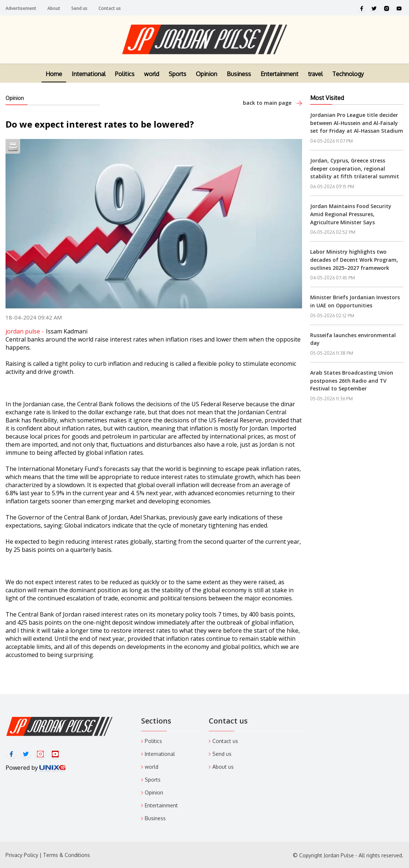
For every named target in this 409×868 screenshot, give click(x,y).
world (152, 79)
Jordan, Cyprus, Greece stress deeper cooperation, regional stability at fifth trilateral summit (355, 168)
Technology (348, 79)
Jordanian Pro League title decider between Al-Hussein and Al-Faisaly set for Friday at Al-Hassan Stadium (357, 123)
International (89, 79)
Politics (125, 79)
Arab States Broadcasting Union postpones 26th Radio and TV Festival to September (352, 381)
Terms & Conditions (67, 855)
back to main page (272, 103)
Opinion (207, 79)
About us (223, 767)
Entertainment (279, 79)
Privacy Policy (22, 855)
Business (239, 79)
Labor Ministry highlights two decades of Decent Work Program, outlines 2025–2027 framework (354, 260)
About (54, 8)
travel (315, 79)
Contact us (110, 8)
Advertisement (21, 8)
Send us (79, 8)
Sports (177, 79)
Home (54, 79)
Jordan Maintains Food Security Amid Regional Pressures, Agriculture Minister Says (351, 214)
